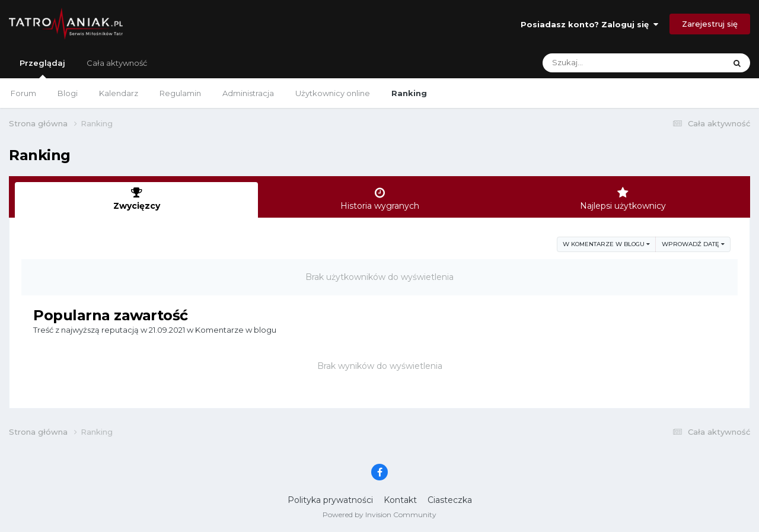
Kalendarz (119, 93)
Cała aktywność (117, 63)
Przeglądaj (42, 68)
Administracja (248, 93)
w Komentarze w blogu (606, 244)
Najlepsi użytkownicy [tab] (623, 199)
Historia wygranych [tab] (379, 199)
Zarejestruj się (710, 24)
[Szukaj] (606, 63)
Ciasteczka (450, 500)
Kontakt (400, 500)
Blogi (68, 93)
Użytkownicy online (333, 93)
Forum (23, 93)
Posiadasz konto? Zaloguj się (589, 24)
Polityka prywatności (330, 500)
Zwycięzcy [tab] (136, 199)
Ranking (409, 93)
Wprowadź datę (693, 244)
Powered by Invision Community (379, 515)
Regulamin (180, 93)
